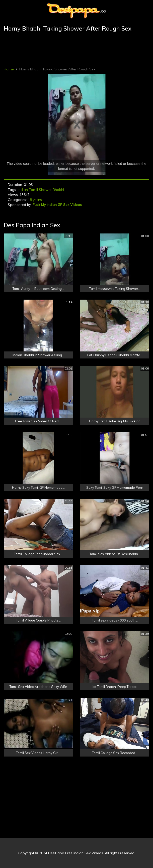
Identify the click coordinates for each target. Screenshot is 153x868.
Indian (23, 190)
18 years (35, 200)
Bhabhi (58, 190)
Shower (45, 190)
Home (9, 69)
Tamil (33, 190)
